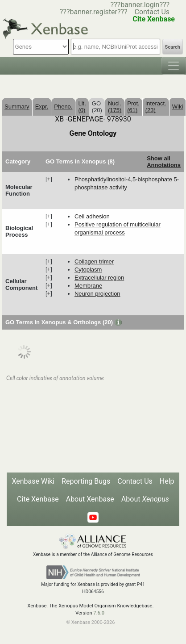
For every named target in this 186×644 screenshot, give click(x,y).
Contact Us (152, 12)
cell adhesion (92, 216)
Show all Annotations (164, 162)
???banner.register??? (94, 12)
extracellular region (99, 278)
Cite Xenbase (38, 499)
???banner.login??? (140, 5)
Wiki (178, 107)
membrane (88, 286)
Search (173, 47)
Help (167, 481)
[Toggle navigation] (174, 66)
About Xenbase (90, 499)
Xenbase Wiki (33, 481)
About (145, 499)
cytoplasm (88, 270)
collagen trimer (94, 261)
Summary (17, 107)
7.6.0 (99, 613)
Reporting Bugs (86, 481)
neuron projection (97, 294)
